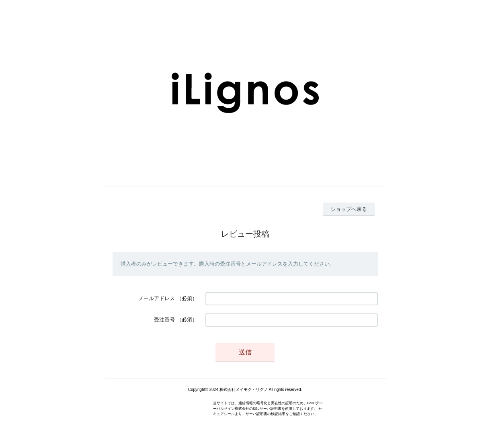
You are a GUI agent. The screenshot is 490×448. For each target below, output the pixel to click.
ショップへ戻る (349, 209)
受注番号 (164, 320)
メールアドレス (157, 298)
